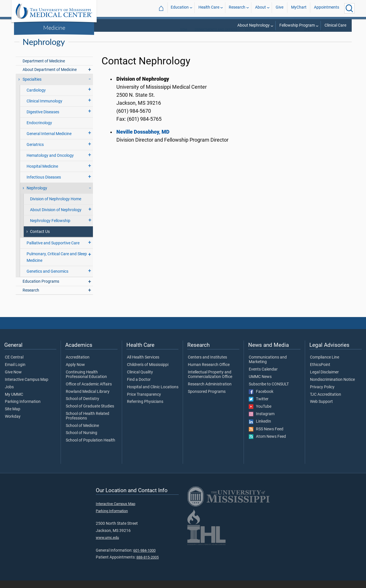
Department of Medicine (44, 69)
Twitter (259, 407)
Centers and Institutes (207, 365)
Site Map (13, 417)
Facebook (261, 399)
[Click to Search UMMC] (349, 8)
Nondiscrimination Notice (332, 387)
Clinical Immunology (44, 109)
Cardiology (36, 98)
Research (237, 8)
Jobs (9, 395)
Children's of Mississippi (148, 372)
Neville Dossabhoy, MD (143, 139)
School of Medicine (82, 433)
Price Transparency (144, 402)
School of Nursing (81, 440)
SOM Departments (260, 37)
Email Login (15, 372)
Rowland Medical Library (88, 399)
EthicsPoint (320, 372)
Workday (13, 424)
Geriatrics (35, 152)
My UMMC (14, 402)
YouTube (260, 414)
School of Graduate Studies (90, 414)
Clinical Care (335, 25)
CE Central (14, 365)
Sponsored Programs (207, 399)
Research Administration (210, 392)
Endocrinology (39, 130)
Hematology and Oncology (50, 163)
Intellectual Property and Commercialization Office (210, 382)
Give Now (13, 380)
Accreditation (78, 365)
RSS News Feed (266, 437)
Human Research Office (209, 372)
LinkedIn (260, 429)
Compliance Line (325, 365)
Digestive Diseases (43, 119)
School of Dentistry (82, 406)
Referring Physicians (145, 409)
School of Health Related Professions (87, 423)
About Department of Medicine (50, 77)
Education (180, 8)
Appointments (327, 8)
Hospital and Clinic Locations (153, 395)
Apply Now (75, 372)
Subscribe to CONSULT (269, 392)
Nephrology (340, 37)
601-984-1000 (144, 558)
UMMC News (260, 384)
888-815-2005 (148, 565)
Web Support (321, 409)
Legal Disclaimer (324, 380)
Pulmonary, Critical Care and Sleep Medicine (57, 265)
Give (280, 8)
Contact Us (40, 239)
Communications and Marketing (268, 367)
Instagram (262, 421)
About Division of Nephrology (56, 217)
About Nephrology (253, 25)
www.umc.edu (107, 545)
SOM (184, 37)
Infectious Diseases (44, 185)
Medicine (54, 27)
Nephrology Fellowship (50, 228)
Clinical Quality (140, 380)
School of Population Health (90, 448)
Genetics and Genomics (47, 279)
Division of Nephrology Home (56, 206)
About (260, 8)
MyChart (299, 8)
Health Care (209, 8)
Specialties (32, 87)
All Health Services (143, 365)
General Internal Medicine (49, 141)
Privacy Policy (322, 395)
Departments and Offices (216, 37)
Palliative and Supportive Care (53, 251)
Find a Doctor (139, 387)
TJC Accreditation (326, 402)
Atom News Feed (267, 444)
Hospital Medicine (42, 174)
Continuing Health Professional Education (86, 382)
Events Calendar (263, 377)
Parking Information (23, 409)
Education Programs (41, 289)
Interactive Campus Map (27, 387)
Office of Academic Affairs (89, 392)
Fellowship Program (297, 25)
